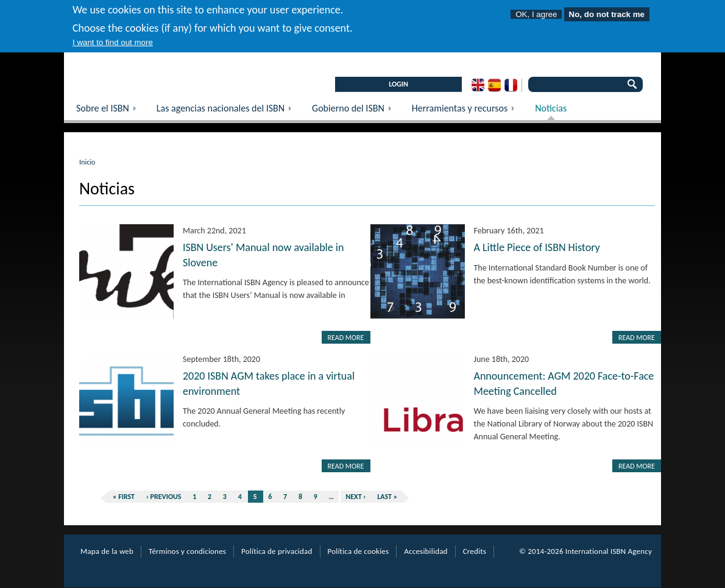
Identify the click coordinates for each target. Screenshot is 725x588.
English (478, 85)
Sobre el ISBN (110, 111)
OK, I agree (536, 10)
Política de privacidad (277, 551)
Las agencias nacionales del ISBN (228, 111)
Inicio (87, 162)
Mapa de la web (107, 551)
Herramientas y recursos (467, 111)
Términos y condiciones (187, 551)
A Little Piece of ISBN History (537, 247)
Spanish (494, 85)
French (511, 85)
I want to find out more (113, 38)
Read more (346, 338)
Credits (475, 551)
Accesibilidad (426, 551)
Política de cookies (359, 551)
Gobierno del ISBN (356, 111)
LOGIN (398, 84)
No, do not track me (607, 10)
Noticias (551, 108)
